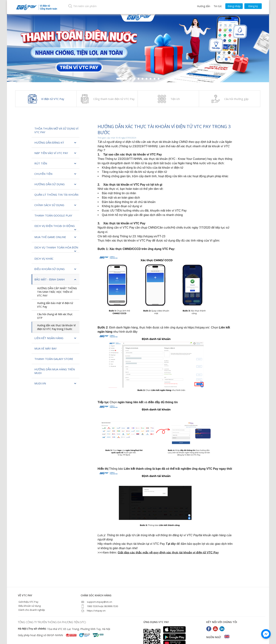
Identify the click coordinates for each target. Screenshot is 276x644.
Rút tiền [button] (56, 164)
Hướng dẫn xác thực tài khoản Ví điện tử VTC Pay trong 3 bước (56, 327)
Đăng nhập (234, 6)
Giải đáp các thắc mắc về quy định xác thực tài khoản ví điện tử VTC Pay (168, 552)
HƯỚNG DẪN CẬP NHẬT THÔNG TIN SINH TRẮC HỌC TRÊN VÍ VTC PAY (57, 292)
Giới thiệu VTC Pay (28, 602)
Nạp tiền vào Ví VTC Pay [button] (56, 153)
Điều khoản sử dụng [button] (56, 269)
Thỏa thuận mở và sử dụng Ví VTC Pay (56, 130)
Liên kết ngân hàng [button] (56, 338)
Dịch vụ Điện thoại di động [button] (56, 228)
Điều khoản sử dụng (29, 606)
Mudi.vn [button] (56, 384)
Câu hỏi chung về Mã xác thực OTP (55, 316)
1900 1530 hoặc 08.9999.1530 (99, 606)
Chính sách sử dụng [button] (56, 205)
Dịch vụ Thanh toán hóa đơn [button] (56, 249)
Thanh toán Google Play (53, 215)
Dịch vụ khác (44, 259)
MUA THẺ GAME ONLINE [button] (56, 237)
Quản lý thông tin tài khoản (56, 195)
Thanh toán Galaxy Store (54, 359)
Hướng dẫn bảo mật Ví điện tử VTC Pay (55, 305)
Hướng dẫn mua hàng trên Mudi (55, 371)
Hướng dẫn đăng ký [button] (56, 143)
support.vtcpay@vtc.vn (96, 602)
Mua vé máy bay (46, 348)
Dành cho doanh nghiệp (31, 610)
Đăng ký (253, 6)
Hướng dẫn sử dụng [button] (56, 184)
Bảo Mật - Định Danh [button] (56, 280)
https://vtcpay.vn (93, 611)
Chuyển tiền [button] (56, 174)
